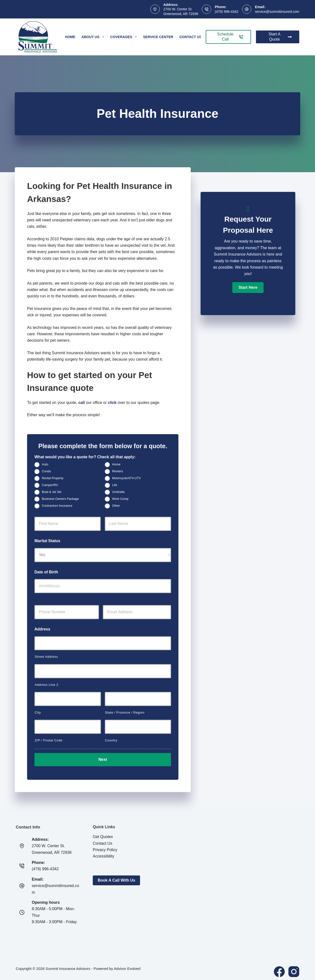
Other (116, 506)
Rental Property (53, 478)
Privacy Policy (105, 847)
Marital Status (47, 541)
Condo (46, 472)
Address (42, 629)
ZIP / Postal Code (49, 740)
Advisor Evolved (127, 965)
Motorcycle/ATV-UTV (127, 478)
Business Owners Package (60, 499)
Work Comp (120, 499)
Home (70, 37)
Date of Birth (46, 572)
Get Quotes (103, 834)
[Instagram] (294, 968)
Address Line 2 (47, 685)
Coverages (125, 37)
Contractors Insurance (57, 506)
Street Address (46, 657)
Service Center (158, 37)
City (38, 712)
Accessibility (103, 853)
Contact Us (191, 37)
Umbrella (118, 492)
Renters (118, 472)
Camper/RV (50, 485)
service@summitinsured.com (277, 12)
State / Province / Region (125, 712)
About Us (94, 37)
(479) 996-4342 (227, 12)
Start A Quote (280, 37)
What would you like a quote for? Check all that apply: (87, 457)
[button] (248, 288)
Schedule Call (230, 37)
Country (111, 740)
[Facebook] (279, 968)
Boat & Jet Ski (52, 492)
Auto (45, 465)
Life (115, 485)
